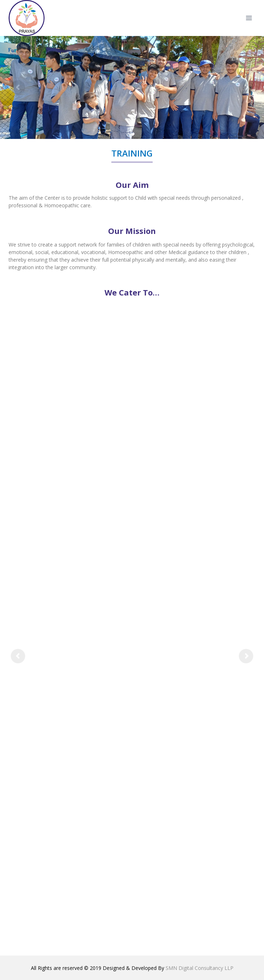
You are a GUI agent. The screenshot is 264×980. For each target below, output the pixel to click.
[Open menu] (249, 18)
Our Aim (132, 185)
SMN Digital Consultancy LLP (200, 968)
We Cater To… (132, 292)
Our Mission (132, 231)
